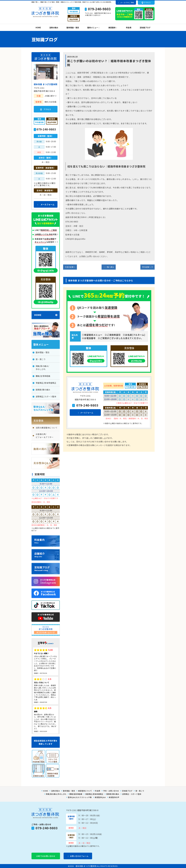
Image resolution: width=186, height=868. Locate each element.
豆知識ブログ (145, 28)
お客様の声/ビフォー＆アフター (45, 436)
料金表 (129, 28)
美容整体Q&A (100, 797)
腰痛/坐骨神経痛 (43, 376)
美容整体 (112, 28)
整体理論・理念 (73, 28)
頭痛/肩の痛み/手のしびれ (42, 368)
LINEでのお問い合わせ (46, 856)
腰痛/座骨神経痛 (76, 794)
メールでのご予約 (126, 3)
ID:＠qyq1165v (46, 270)
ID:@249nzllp (46, 302)
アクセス (146, 3)
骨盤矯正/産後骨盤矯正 (46, 383)
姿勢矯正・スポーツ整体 (132, 794)
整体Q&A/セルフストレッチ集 (80, 797)
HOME (38, 28)
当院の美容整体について (47, 428)
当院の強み (54, 28)
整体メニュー (93, 28)
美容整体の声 (114, 797)
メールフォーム (85, 413)
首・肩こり (41, 359)
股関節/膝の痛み (43, 390)
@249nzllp (137, 361)
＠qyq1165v (96, 361)
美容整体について (85, 791)
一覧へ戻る (109, 267)
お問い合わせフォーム (78, 856)
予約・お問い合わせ (111, 791)
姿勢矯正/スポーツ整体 (46, 396)
